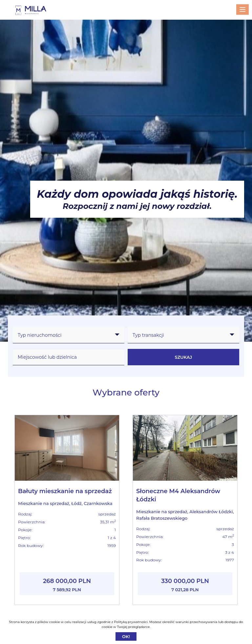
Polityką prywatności (131, 622)
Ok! (126, 636)
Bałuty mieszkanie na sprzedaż (65, 491)
